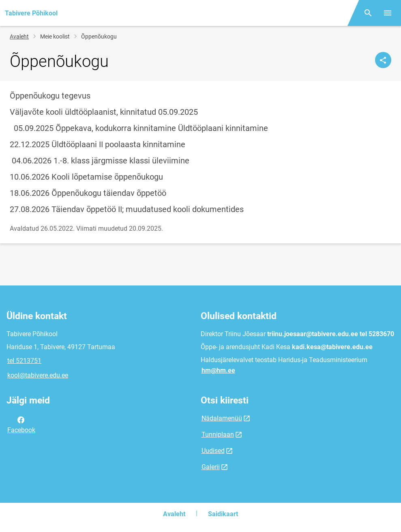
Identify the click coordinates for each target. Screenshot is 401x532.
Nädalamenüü (222, 418)
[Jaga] (383, 60)
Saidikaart (223, 514)
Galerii (211, 467)
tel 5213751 (24, 361)
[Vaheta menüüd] (388, 13)
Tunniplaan (218, 434)
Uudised (213, 451)
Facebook (21, 424)
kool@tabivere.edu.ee (38, 375)
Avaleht (19, 36)
